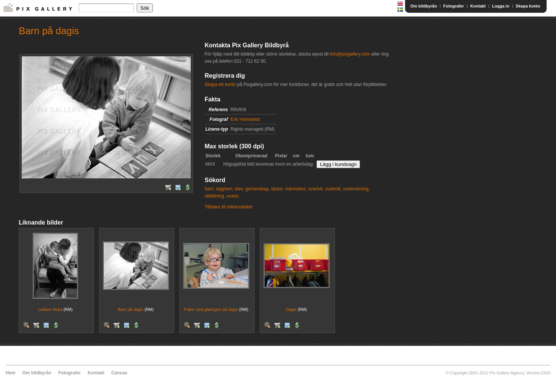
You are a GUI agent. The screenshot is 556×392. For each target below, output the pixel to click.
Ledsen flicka (50, 309)
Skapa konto (528, 6)
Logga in (501, 6)
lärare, (277, 189)
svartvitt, (334, 189)
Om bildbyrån (424, 6)
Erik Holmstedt (245, 119)
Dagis (291, 309)
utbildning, (215, 196)
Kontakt (478, 6)
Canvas (119, 373)
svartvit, (316, 189)
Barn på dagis (131, 309)
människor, (296, 189)
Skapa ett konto (220, 84)
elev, (240, 189)
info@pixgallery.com (350, 54)
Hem (11, 373)
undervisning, (356, 189)
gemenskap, (258, 189)
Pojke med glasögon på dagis (211, 309)
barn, (210, 189)
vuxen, (233, 196)
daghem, (225, 189)
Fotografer (454, 6)
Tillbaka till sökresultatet (228, 207)
